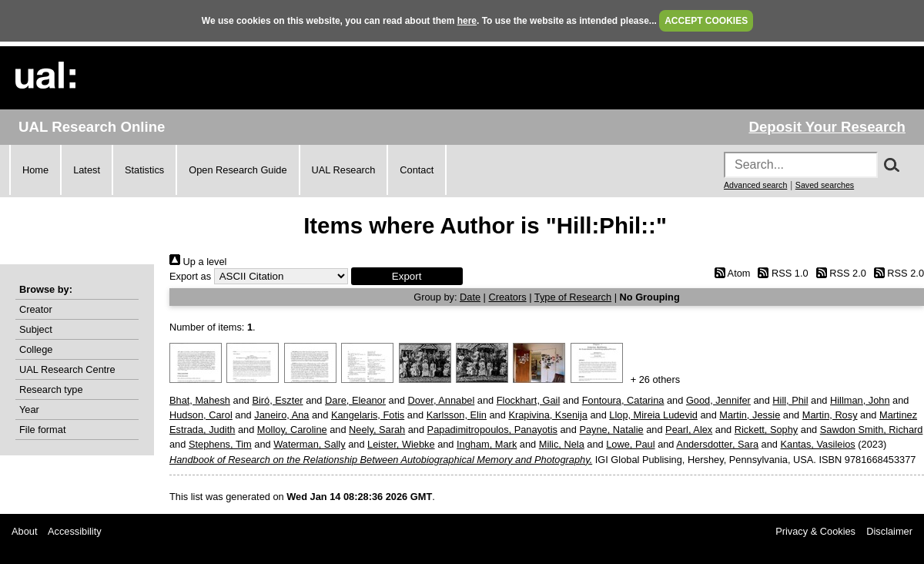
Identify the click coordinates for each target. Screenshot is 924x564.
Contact (417, 170)
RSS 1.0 (781, 273)
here (467, 21)
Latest (87, 170)
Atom (730, 273)
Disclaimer (889, 531)
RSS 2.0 (839, 273)
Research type (51, 389)
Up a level (198, 262)
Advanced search (755, 185)
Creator (36, 309)
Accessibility (75, 531)
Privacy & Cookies (815, 531)
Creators (508, 297)
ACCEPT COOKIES (706, 21)
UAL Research (344, 170)
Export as (190, 276)
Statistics (144, 170)
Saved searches (825, 185)
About (24, 531)
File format (42, 430)
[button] (407, 276)
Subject (36, 329)
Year (29, 410)
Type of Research (573, 297)
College (36, 349)
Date (470, 297)
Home (35, 170)
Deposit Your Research (827, 127)
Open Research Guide (238, 170)
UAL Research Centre (67, 369)
